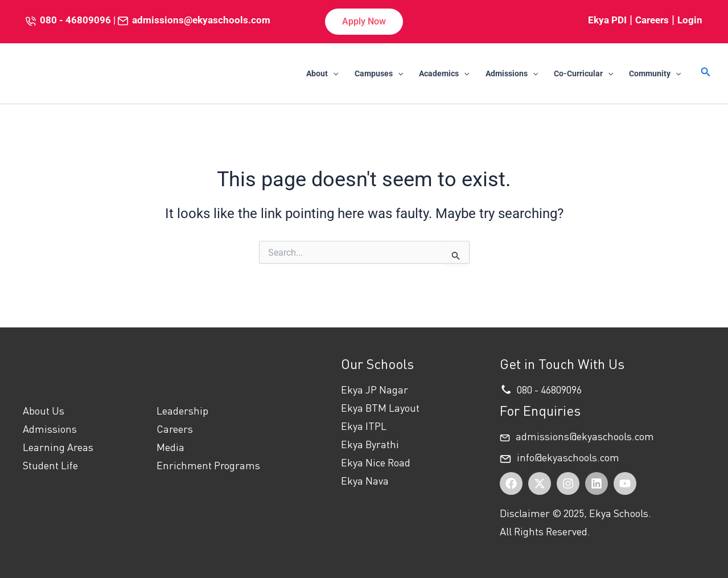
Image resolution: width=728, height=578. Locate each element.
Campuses (379, 73)
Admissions (512, 73)
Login (690, 20)
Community (655, 73)
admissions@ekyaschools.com (201, 20)
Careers (652, 20)
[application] (333, 73)
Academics (444, 73)
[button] (364, 22)
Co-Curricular (583, 73)
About (322, 73)
